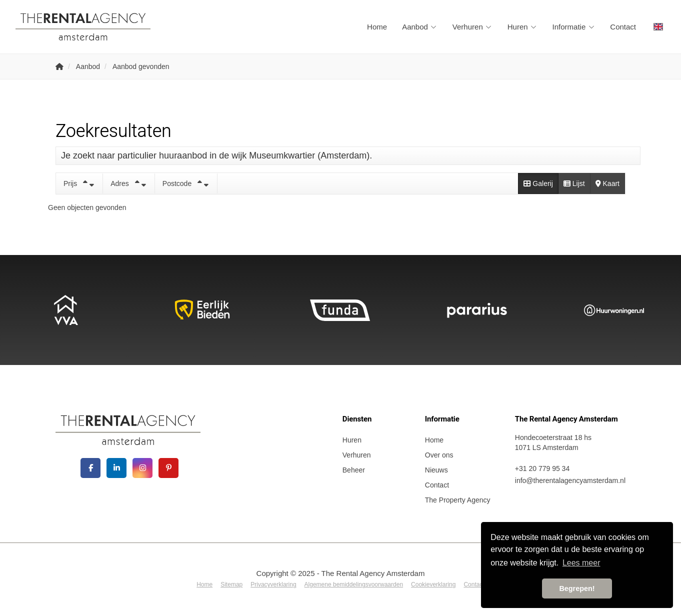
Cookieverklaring (433, 584)
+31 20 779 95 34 (542, 468)
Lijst (574, 183)
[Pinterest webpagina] (168, 468)
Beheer (354, 470)
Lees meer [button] (581, 563)
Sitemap (231, 584)
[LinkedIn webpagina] (116, 468)
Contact (623, 27)
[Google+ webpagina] (142, 468)
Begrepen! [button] (577, 588)
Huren (522, 27)
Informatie (574, 27)
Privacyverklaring (273, 584)
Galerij (538, 183)
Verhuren (472, 27)
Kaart (607, 183)
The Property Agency (458, 500)
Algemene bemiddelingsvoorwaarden (354, 584)
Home (377, 27)
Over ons (439, 455)
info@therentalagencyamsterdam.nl (570, 480)
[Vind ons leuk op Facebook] (90, 468)
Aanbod (420, 27)
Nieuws (436, 470)
